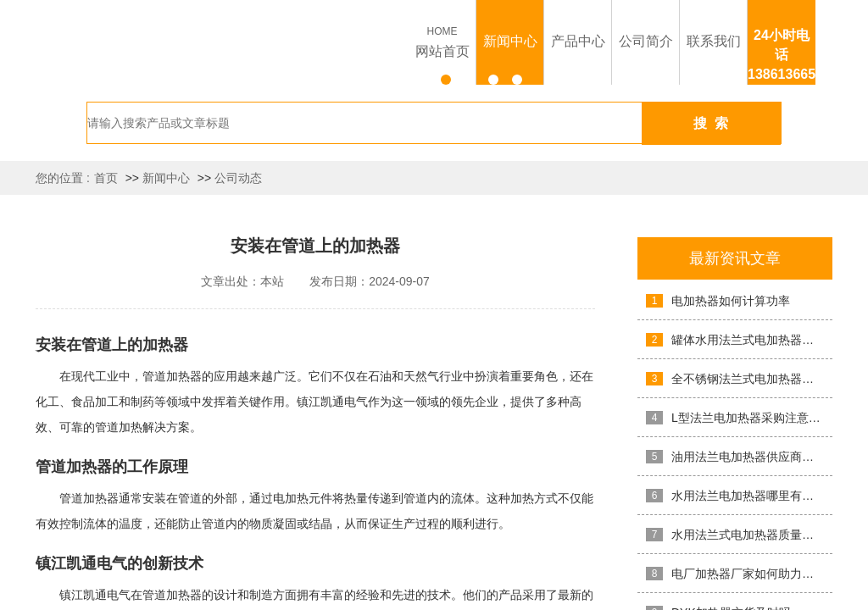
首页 (106, 178)
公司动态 (238, 178)
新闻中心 (166, 178)
